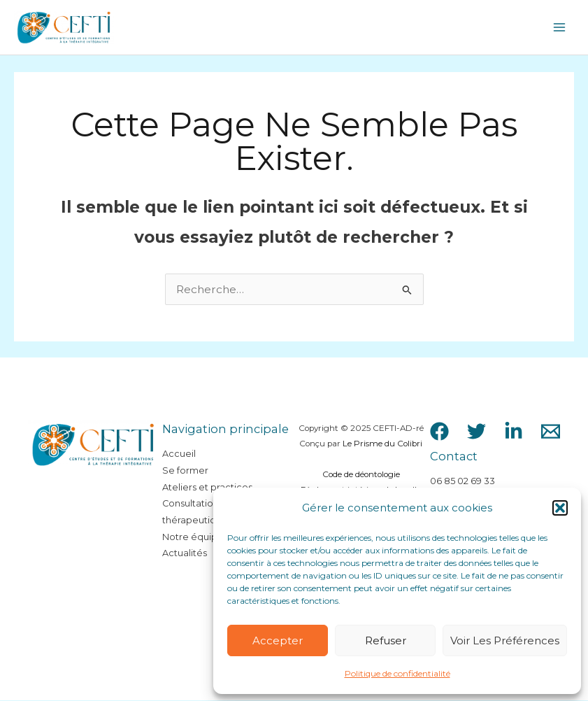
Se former (185, 470)
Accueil (179, 454)
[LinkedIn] (514, 431)
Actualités (185, 554)
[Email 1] (551, 431)
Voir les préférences (505, 640)
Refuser (386, 640)
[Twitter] (476, 431)
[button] (560, 508)
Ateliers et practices (207, 487)
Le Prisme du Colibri (382, 444)
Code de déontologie (361, 475)
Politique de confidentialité (397, 673)
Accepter (278, 640)
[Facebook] (439, 431)
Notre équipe (193, 537)
